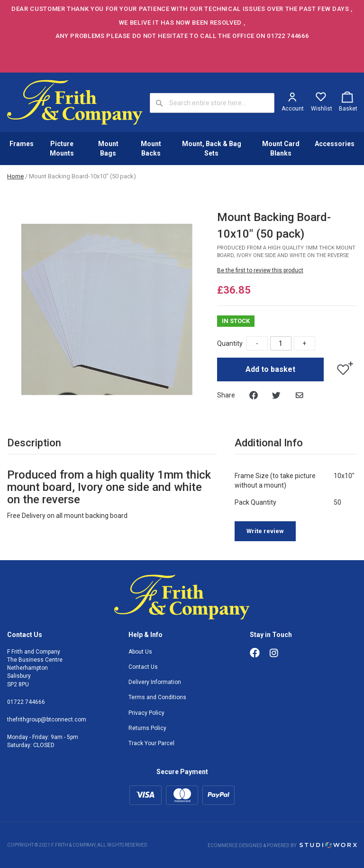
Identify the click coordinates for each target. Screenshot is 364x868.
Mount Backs (151, 148)
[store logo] (75, 102)
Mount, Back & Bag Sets (212, 148)
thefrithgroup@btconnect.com (47, 720)
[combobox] (212, 103)
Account (293, 109)
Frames (22, 144)
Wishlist (322, 109)
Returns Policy (147, 728)
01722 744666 (26, 702)
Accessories (335, 144)
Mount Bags (108, 148)
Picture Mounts (62, 148)
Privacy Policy (146, 713)
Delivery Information (155, 682)
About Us (140, 652)
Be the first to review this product (260, 270)
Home (15, 176)
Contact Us (143, 667)
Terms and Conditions (157, 697)
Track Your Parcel (151, 743)
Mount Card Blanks (281, 148)
